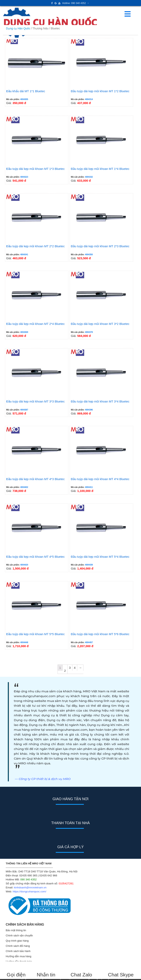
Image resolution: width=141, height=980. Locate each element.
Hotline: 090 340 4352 (74, 3)
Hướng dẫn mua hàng (19, 956)
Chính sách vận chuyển (19, 935)
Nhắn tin (46, 975)
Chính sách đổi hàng (18, 946)
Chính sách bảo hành (18, 951)
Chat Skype (121, 975)
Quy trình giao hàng (17, 941)
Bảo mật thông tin (16, 930)
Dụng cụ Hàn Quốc (18, 29)
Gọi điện (16, 975)
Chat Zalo (83, 975)
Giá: (37, 72)
